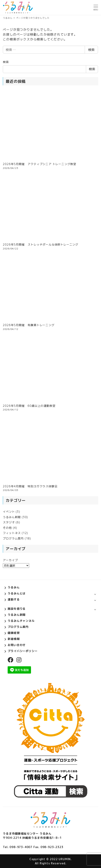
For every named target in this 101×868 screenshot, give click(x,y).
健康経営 (14, 633)
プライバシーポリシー (23, 651)
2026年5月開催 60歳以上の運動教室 (29, 406)
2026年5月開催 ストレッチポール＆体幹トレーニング (41, 244)
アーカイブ (10, 560)
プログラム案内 (13, 538)
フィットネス (12, 533)
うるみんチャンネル (21, 621)
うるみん (14, 587)
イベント (9, 512)
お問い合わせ (17, 645)
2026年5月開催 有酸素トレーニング (29, 325)
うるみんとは (17, 593)
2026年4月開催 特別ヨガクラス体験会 (30, 486)
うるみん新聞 (12, 517)
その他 (7, 528)
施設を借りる (17, 609)
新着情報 (14, 639)
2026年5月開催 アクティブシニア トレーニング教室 (40, 164)
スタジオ (9, 522)
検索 (91, 50)
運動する (14, 599)
